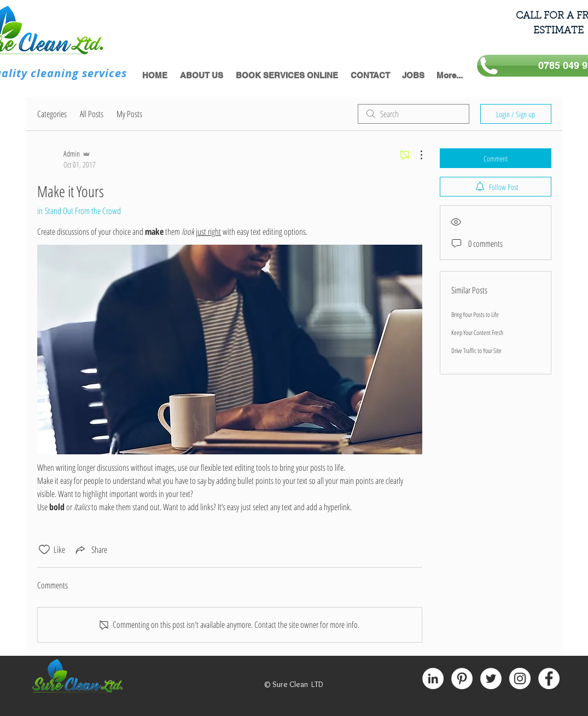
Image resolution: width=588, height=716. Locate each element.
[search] (414, 114)
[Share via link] (91, 550)
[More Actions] (416, 155)
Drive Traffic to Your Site (476, 351)
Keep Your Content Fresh (477, 333)
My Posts (129, 114)
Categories (52, 114)
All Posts (92, 114)
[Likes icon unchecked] (44, 550)
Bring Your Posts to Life (475, 314)
